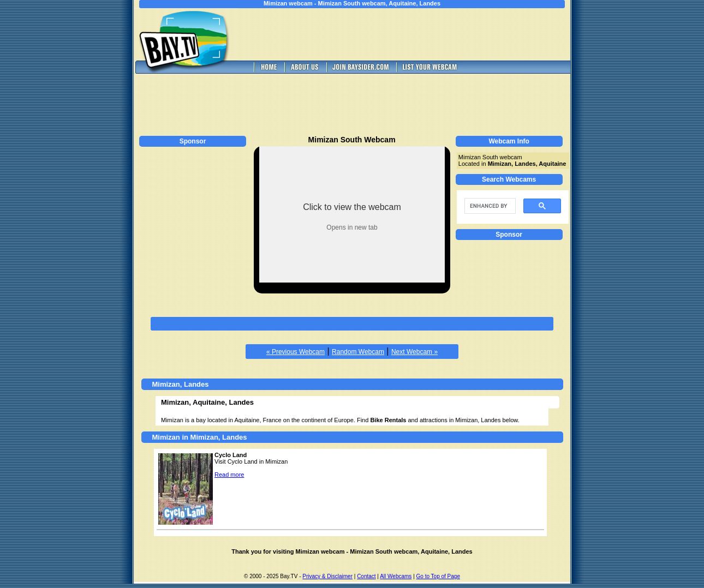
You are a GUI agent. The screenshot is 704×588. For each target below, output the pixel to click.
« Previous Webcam (296, 352)
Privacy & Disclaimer (327, 576)
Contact (366, 576)
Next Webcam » (414, 352)
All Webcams (396, 576)
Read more (229, 475)
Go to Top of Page (438, 576)
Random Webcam (358, 352)
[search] (489, 206)
